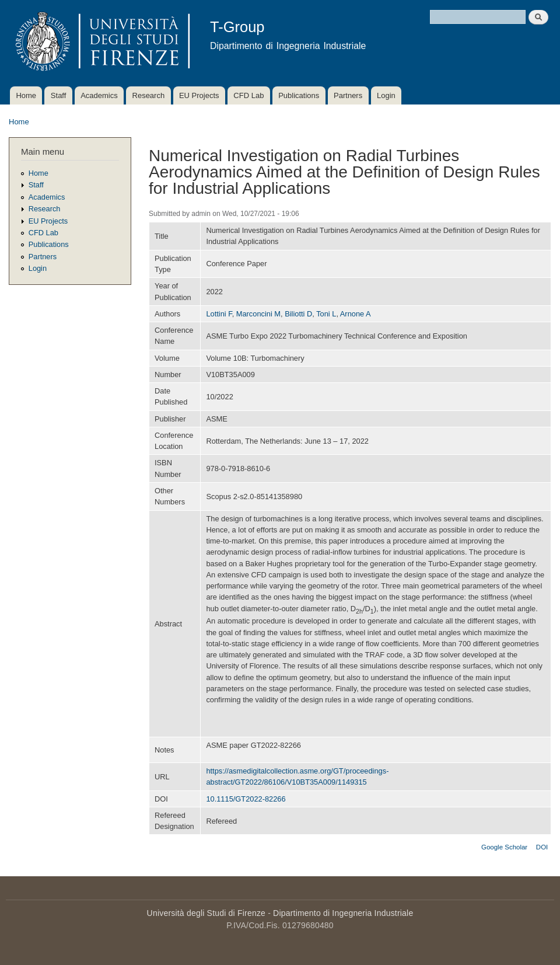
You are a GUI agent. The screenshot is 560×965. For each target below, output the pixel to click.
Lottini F (219, 314)
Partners (348, 95)
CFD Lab (249, 95)
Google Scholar (504, 847)
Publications (299, 95)
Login (386, 95)
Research (149, 95)
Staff (59, 95)
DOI (542, 847)
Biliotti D (298, 314)
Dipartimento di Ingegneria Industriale (343, 913)
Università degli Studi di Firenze (206, 913)
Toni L (326, 314)
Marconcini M (258, 314)
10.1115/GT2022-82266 (246, 799)
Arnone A (356, 314)
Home (26, 95)
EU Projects (199, 95)
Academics (99, 95)
